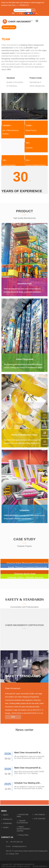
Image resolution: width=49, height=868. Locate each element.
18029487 (42, 866)
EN (13, 13)
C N (21, 13)
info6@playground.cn (19, 846)
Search (33, 11)
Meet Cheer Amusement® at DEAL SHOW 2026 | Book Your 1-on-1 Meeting (29, 773)
